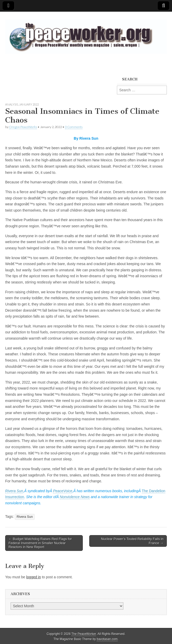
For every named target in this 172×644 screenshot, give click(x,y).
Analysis (12, 104)
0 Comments (74, 127)
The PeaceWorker (84, 634)
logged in (33, 577)
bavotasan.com (107, 639)
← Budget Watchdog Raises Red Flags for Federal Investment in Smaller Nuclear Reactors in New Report (40, 543)
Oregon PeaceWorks (23, 127)
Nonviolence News (75, 497)
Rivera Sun (25, 517)
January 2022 (29, 104)
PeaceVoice (63, 491)
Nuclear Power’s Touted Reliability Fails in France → (132, 541)
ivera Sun (15, 491)
